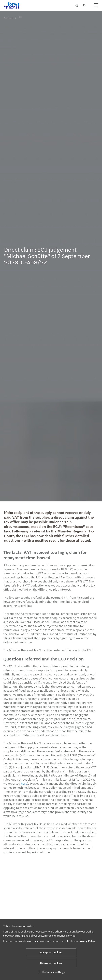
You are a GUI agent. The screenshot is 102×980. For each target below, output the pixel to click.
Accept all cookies (51, 952)
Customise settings (51, 972)
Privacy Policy (87, 941)
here (23, 783)
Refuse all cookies (51, 963)
